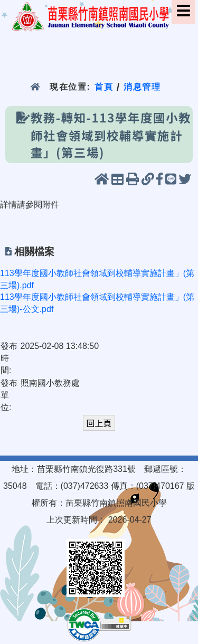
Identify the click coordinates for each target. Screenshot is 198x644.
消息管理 (142, 87)
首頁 (104, 87)
